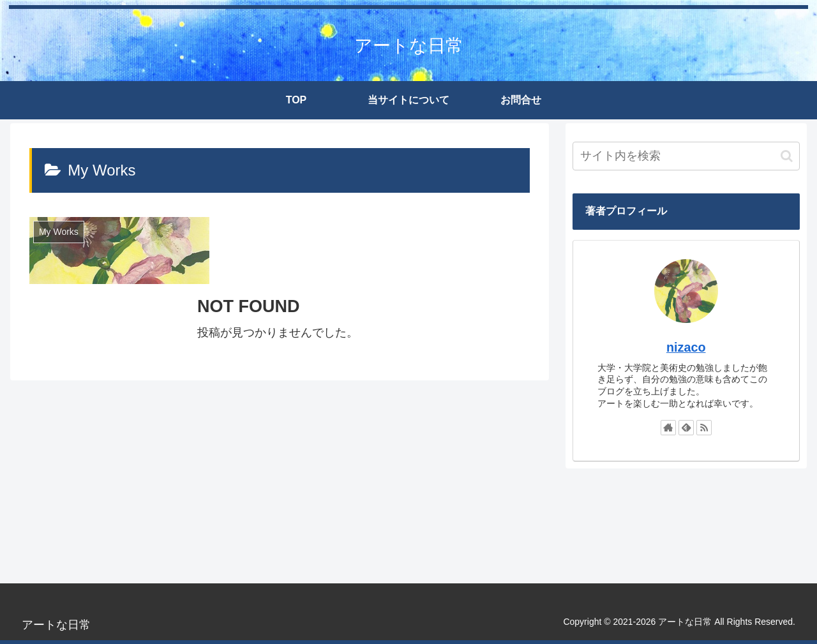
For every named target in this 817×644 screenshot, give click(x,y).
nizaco (686, 347)
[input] (686, 156)
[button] (787, 156)
